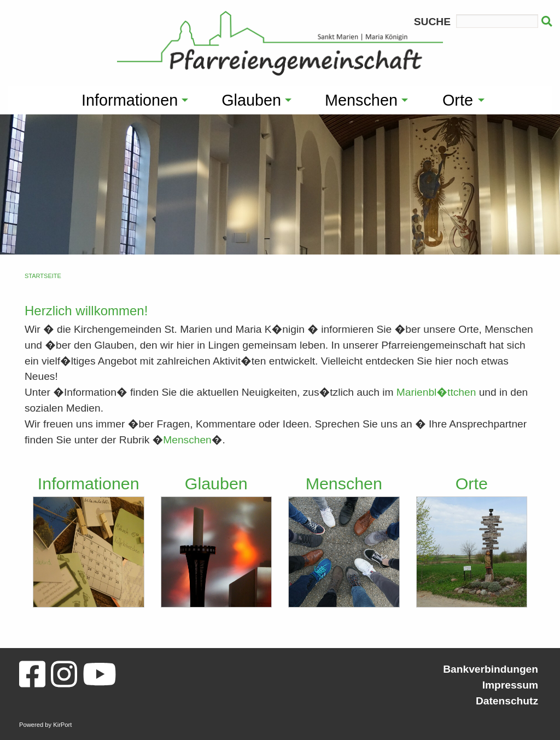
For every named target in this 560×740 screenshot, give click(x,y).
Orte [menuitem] (458, 100)
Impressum (510, 685)
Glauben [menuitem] (251, 100)
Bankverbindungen (491, 669)
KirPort (62, 725)
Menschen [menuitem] (361, 100)
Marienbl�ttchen (436, 392)
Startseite (43, 276)
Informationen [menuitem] (130, 100)
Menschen (187, 440)
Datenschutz (507, 701)
